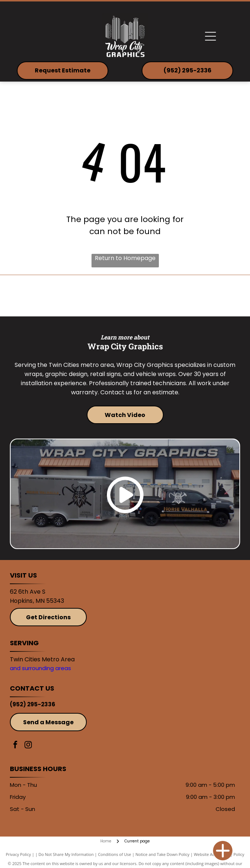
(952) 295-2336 (33, 704)
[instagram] (28, 746)
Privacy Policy (18, 854)
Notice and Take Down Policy (163, 854)
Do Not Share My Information (66, 854)
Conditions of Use (115, 854)
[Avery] (183, 296)
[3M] (67, 296)
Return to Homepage (125, 258)
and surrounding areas (40, 668)
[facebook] (15, 746)
